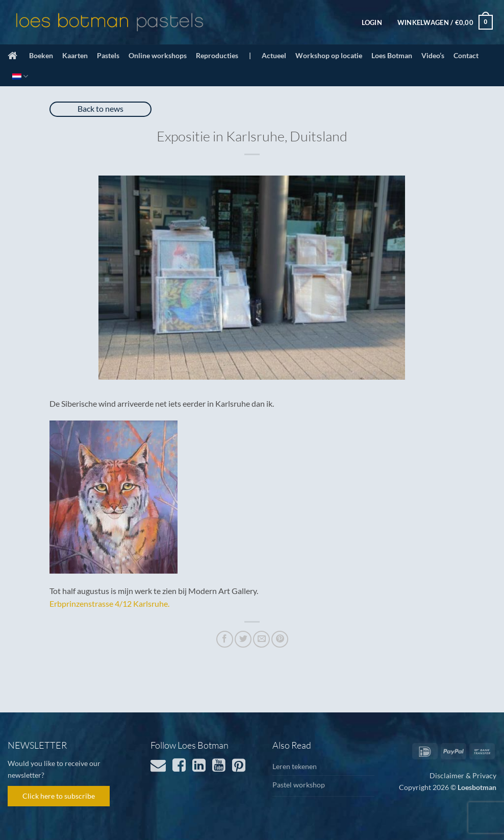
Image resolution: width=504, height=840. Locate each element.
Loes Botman (392, 55)
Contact (466, 55)
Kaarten (75, 55)
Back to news (100, 108)
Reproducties (217, 55)
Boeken (41, 55)
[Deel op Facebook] (225, 639)
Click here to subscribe (59, 796)
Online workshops (158, 55)
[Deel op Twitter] (243, 639)
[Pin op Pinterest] (280, 639)
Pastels (108, 55)
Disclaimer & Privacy (463, 775)
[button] (372, 22)
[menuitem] (20, 76)
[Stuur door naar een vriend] (261, 639)
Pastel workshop (299, 785)
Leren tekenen (295, 766)
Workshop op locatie (329, 55)
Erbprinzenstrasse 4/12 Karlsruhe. (109, 603)
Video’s (433, 55)
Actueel (274, 55)
